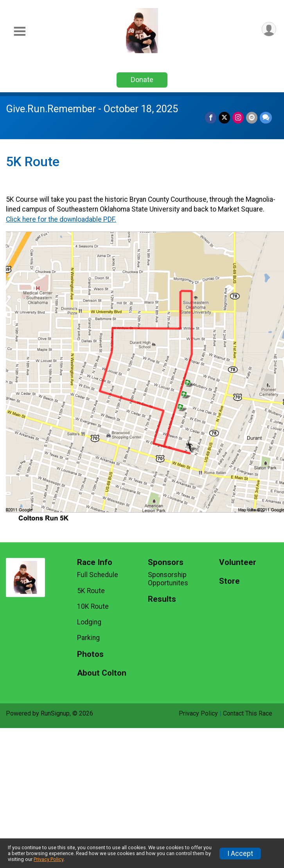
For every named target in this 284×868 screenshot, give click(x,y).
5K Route (91, 591)
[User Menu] (269, 29)
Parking (88, 638)
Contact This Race (248, 713)
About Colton (102, 673)
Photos (90, 654)
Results (162, 599)
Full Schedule (98, 575)
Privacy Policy (198, 713)
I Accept (240, 854)
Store (229, 581)
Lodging (89, 622)
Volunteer (238, 562)
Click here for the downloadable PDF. (61, 219)
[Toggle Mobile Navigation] (20, 31)
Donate (142, 80)
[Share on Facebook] (211, 117)
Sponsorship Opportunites (168, 579)
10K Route (93, 606)
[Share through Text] (266, 117)
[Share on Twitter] (224, 117)
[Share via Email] (252, 117)
